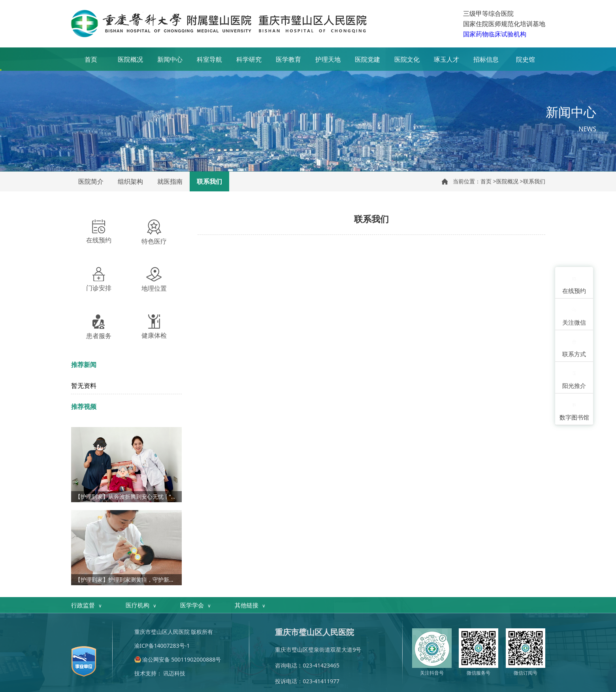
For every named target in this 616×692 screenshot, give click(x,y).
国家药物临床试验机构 (495, 34)
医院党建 (367, 59)
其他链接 (250, 605)
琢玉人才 (446, 59)
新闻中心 (170, 59)
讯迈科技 (174, 673)
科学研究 (249, 59)
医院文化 (407, 59)
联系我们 (209, 182)
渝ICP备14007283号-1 (162, 646)
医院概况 (130, 59)
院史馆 (526, 59)
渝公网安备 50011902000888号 (182, 659)
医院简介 (91, 182)
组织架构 (130, 182)
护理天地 (328, 59)
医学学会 (196, 605)
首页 (91, 59)
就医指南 (170, 182)
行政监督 (87, 605)
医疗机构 (141, 605)
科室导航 (209, 59)
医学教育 (288, 59)
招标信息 (486, 59)
